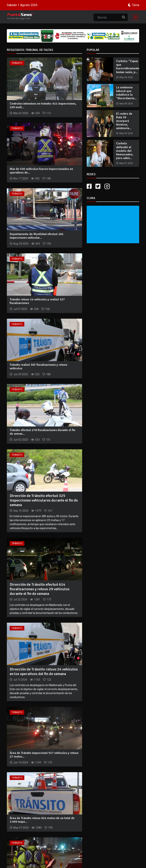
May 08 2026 (126, 104)
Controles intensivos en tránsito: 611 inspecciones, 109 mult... (43, 105)
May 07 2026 (126, 163)
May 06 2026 (126, 77)
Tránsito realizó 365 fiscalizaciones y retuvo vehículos (38, 367)
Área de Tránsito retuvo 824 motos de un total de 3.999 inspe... (42, 820)
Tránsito (17, 63)
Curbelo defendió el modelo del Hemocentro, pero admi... (125, 151)
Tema (136, 5)
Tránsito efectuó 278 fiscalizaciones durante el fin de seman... (42, 432)
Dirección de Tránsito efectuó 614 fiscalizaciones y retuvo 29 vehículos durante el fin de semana (40, 589)
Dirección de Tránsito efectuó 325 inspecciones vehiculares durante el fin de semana (44, 500)
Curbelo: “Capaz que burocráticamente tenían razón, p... (128, 67)
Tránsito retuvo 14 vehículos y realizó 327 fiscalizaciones (37, 301)
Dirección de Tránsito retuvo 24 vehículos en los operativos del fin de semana (44, 672)
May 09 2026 (126, 133)
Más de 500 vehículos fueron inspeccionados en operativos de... (41, 171)
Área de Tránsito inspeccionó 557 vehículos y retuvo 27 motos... (44, 755)
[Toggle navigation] (134, 17)
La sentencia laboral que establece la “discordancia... (126, 93)
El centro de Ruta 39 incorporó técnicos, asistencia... (124, 121)
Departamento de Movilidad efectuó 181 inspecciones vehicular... (37, 236)
